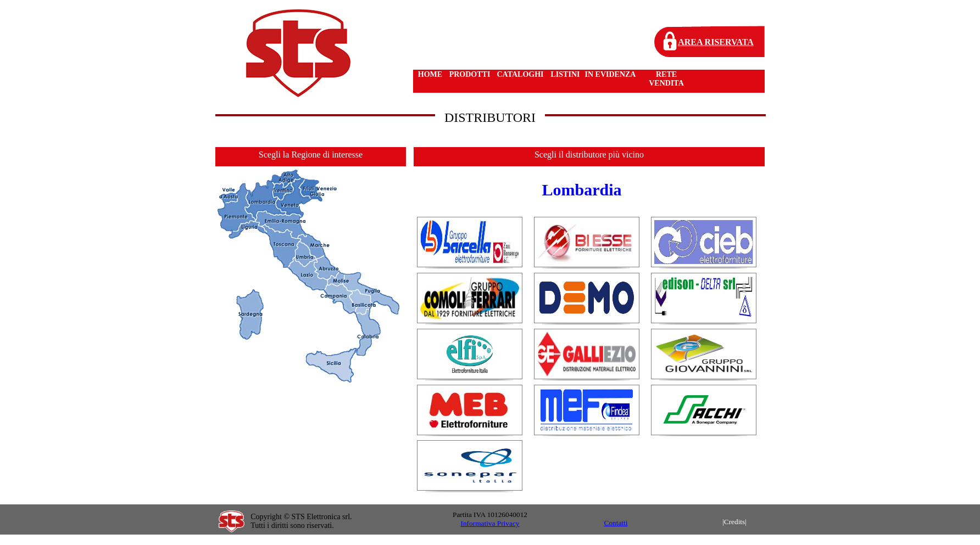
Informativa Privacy (490, 523)
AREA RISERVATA (716, 42)
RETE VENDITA (666, 79)
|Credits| (734, 522)
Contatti (616, 523)
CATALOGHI (520, 74)
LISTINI (566, 74)
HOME (430, 74)
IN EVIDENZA (611, 74)
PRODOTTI (470, 74)
